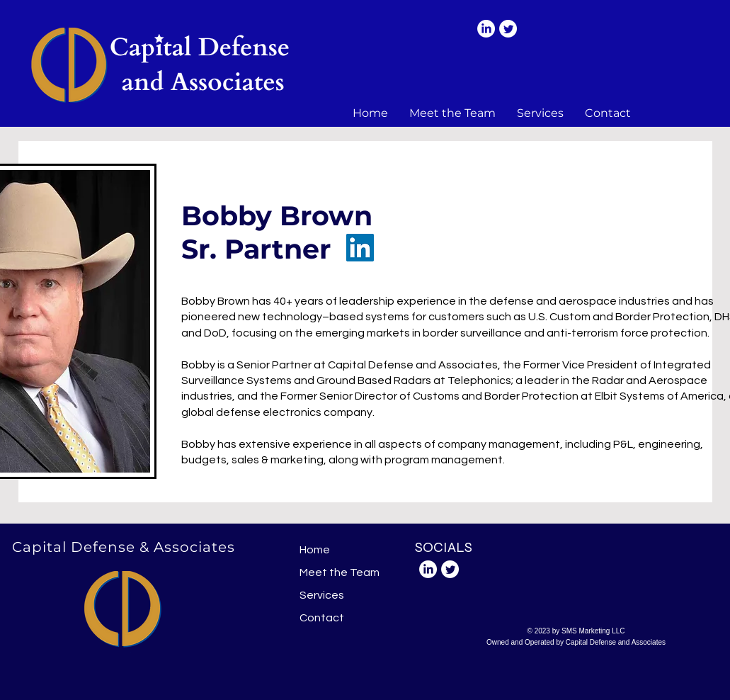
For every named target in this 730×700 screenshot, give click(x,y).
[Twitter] (508, 29)
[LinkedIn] (486, 29)
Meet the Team (340, 572)
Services (322, 595)
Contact (322, 618)
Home (315, 550)
